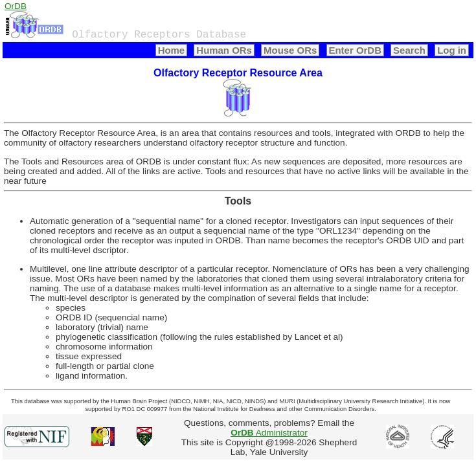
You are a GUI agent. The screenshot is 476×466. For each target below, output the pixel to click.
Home (172, 50)
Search (409, 50)
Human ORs (224, 50)
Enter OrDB (355, 50)
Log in (452, 50)
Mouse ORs (290, 50)
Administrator (269, 433)
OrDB (16, 6)
